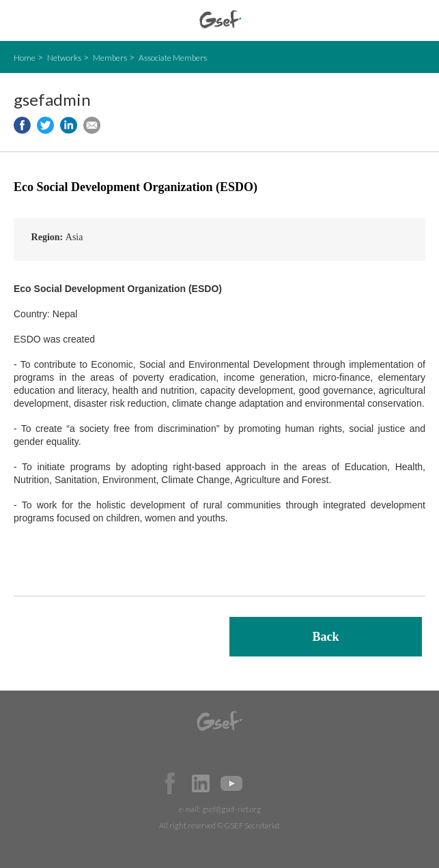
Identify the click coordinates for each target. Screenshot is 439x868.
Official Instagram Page (262, 783)
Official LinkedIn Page (201, 783)
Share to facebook (22, 125)
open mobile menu (21, 21)
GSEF (220, 19)
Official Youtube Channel (231, 783)
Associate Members (173, 58)
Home (25, 58)
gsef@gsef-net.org (231, 809)
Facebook (170, 783)
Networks (64, 58)
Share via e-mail (92, 125)
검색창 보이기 (417, 21)
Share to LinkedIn (69, 125)
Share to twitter (45, 125)
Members (110, 58)
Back (325, 637)
